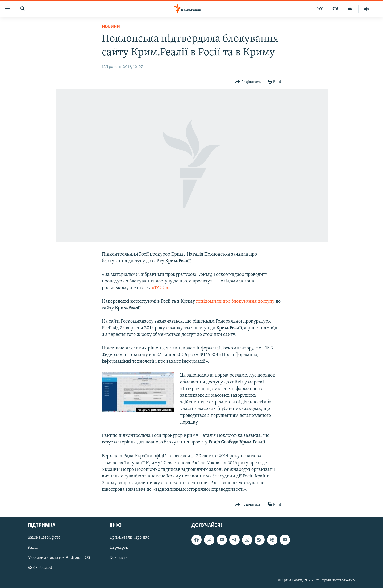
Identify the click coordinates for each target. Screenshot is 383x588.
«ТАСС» (160, 288)
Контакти (119, 558)
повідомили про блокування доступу (236, 301)
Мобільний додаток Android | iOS (59, 558)
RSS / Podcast (40, 568)
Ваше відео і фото (44, 538)
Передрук (119, 548)
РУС (320, 9)
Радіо (33, 548)
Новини (111, 27)
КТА (335, 9)
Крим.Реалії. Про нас (129, 538)
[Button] (248, 82)
